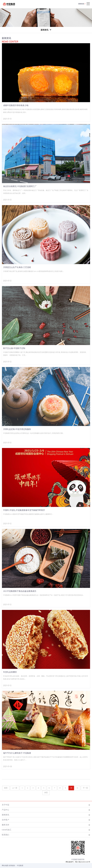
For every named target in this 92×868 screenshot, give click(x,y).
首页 (6, 788)
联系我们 (5, 835)
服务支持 (5, 825)
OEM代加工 (7, 830)
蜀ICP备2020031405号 (83, 862)
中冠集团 (20, 866)
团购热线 (81, 4)
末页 (46, 793)
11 (77, 788)
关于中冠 (5, 805)
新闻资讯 (5, 815)
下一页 (85, 788)
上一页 (15, 788)
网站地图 (5, 866)
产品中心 (5, 810)
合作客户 (5, 820)
